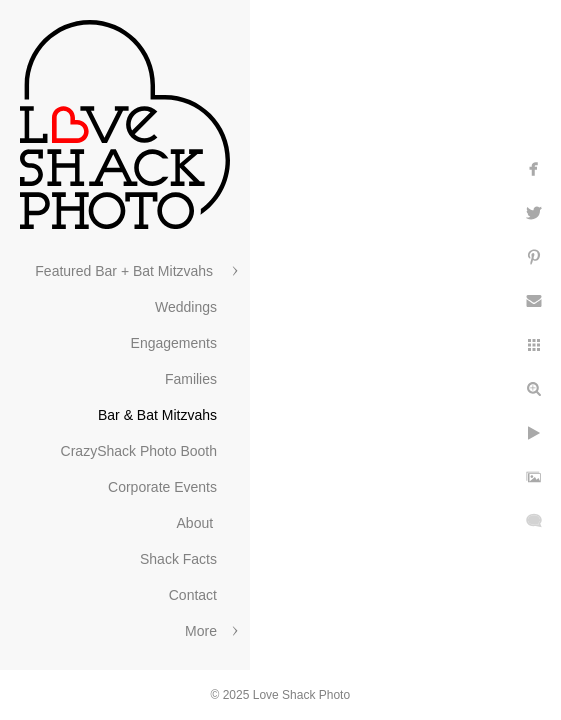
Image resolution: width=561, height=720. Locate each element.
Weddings (186, 307)
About (197, 523)
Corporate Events (162, 487)
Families (191, 379)
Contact (193, 595)
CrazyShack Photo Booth (139, 451)
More (201, 631)
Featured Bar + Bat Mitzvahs (126, 271)
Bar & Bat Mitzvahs (157, 415)
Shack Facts (178, 559)
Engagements (174, 343)
